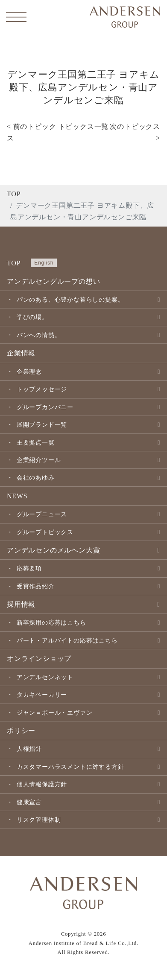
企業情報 (21, 353)
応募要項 (29, 568)
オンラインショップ (39, 659)
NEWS (17, 496)
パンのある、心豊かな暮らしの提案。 (70, 300)
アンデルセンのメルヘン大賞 (53, 550)
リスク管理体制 (39, 820)
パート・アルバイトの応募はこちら (67, 640)
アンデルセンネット (45, 677)
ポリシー (21, 731)
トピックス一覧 (84, 126)
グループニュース (42, 514)
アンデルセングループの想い (53, 281)
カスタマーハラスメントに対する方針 (70, 767)
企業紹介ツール (39, 460)
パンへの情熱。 (39, 335)
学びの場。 (32, 317)
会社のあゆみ (36, 477)
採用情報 (21, 604)
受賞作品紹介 (36, 586)
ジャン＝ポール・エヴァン (55, 712)
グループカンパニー (45, 407)
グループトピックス (45, 532)
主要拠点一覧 (36, 442)
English (44, 263)
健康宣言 (29, 802)
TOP (14, 194)
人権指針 (29, 749)
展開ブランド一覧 (42, 425)
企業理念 (29, 372)
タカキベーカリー (42, 695)
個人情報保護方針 (42, 784)
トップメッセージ (42, 389)
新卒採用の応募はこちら (51, 622)
